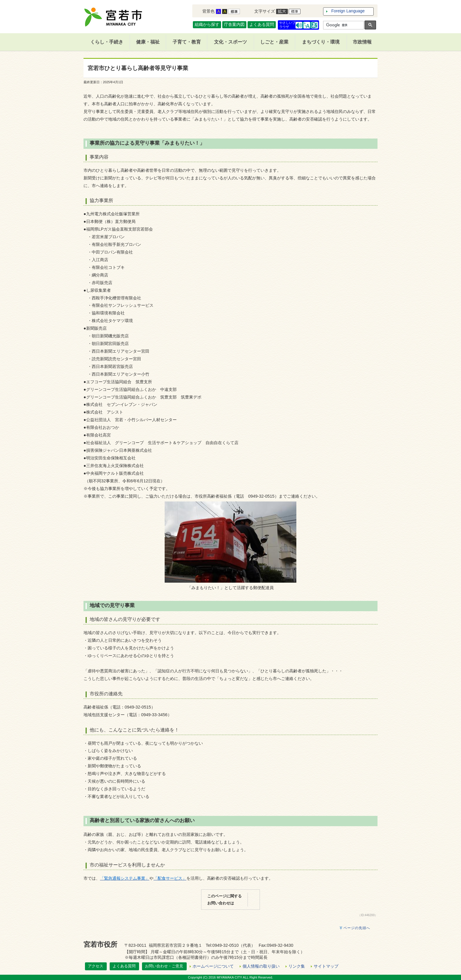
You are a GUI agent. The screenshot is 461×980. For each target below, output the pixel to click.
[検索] (343, 25)
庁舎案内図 (234, 24)
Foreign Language (348, 11)
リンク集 (297, 966)
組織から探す (207, 24)
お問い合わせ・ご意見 (164, 966)
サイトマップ (326, 966)
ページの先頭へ (357, 928)
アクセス (96, 966)
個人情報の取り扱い (261, 966)
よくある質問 (262, 24)
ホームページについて (213, 966)
